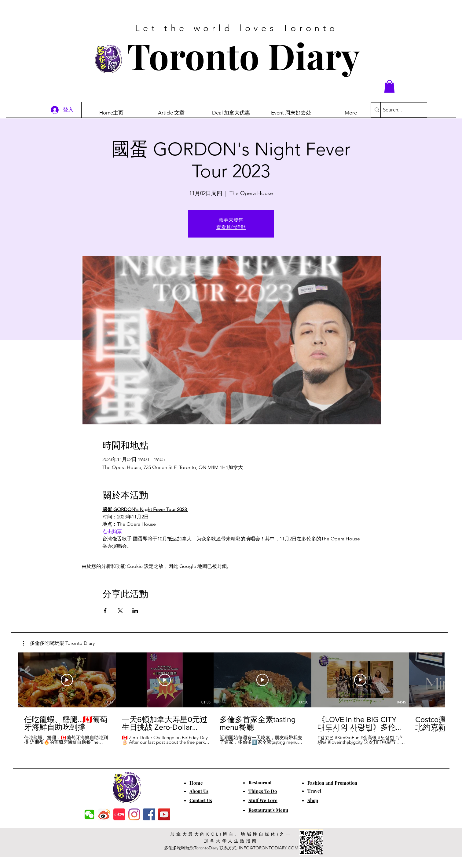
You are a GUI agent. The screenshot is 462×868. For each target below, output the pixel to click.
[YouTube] (164, 814)
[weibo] (104, 814)
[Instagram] (134, 814)
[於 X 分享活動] (120, 611)
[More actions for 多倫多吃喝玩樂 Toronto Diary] (59, 643)
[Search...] (398, 110)
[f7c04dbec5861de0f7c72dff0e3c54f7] (89, 814)
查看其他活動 (231, 227)
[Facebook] (149, 814)
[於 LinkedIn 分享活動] (135, 611)
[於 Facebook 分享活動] (105, 611)
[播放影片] (67, 680)
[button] (389, 86)
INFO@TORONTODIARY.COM (269, 848)
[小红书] (119, 814)
